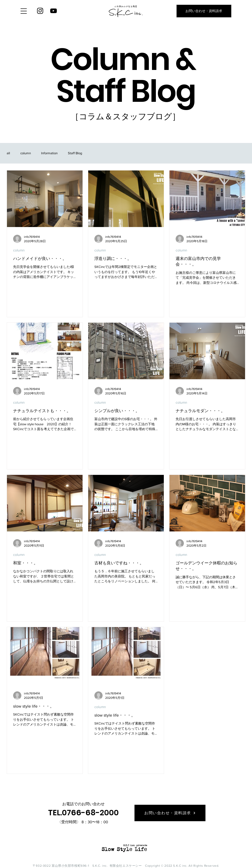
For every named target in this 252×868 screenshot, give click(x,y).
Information (49, 153)
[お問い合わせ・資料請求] (204, 11)
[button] (24, 11)
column (26, 153)
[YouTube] (53, 11)
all (8, 153)
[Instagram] (40, 11)
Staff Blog (75, 153)
